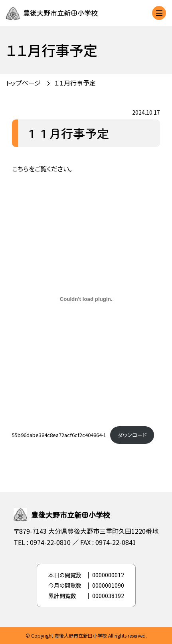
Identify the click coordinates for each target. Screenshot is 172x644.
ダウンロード (132, 435)
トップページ (23, 83)
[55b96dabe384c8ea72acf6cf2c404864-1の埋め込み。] (86, 299)
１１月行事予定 (75, 83)
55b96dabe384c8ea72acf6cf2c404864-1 (59, 435)
